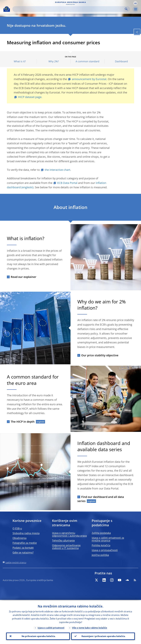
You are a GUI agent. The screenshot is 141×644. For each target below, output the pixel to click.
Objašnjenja (19, 538)
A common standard (87, 61)
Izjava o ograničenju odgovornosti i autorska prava (69, 534)
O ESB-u (17, 528)
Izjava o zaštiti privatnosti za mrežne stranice (108, 539)
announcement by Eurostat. (90, 79)
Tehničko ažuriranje (63, 540)
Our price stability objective (100, 355)
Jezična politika (100, 555)
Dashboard (121, 61)
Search (126, 9)
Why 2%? (54, 61)
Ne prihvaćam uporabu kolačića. (38, 636)
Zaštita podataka (101, 533)
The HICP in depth (23, 422)
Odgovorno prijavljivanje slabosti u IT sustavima (66, 547)
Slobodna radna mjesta (26, 533)
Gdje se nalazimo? (23, 552)
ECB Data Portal (67, 183)
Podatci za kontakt (23, 548)
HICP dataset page (30, 97)
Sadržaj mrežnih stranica (16, 562)
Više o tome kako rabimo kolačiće (90, 627)
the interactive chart (57, 170)
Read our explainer (24, 277)
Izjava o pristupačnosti (105, 550)
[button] (135, 3)
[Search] (69, 9)
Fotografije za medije (25, 543)
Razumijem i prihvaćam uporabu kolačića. (103, 636)
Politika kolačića (101, 545)
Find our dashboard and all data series (101, 499)
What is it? (20, 61)
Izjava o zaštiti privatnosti (51, 627)
